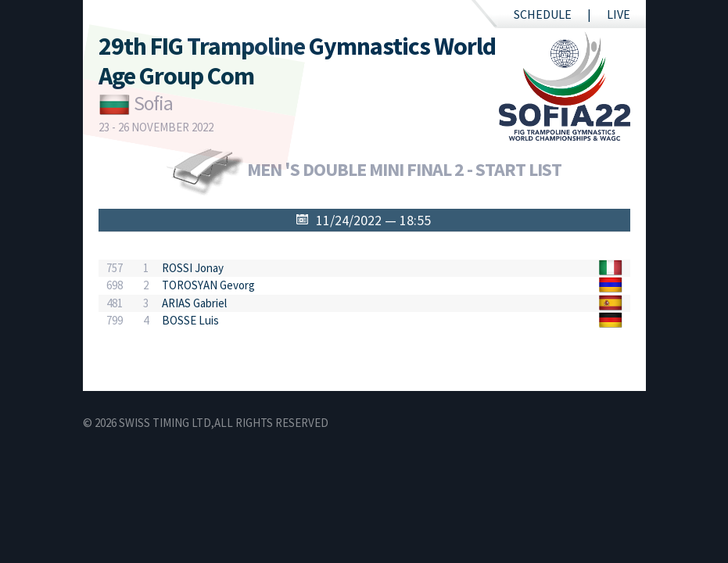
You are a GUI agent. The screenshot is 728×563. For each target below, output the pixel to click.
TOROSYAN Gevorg (208, 285)
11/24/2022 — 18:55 (373, 220)
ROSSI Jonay (193, 268)
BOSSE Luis (190, 320)
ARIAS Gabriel (194, 303)
